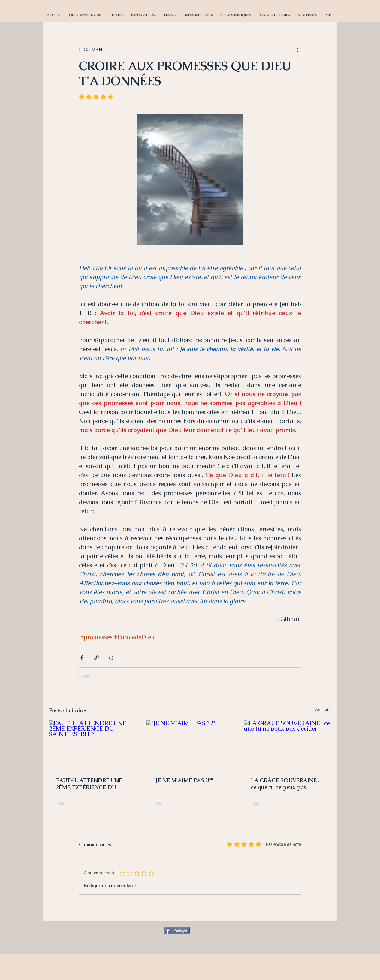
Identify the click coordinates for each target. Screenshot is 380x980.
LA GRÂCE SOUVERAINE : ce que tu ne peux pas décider (285, 784)
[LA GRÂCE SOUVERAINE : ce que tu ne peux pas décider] (287, 745)
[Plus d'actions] (297, 50)
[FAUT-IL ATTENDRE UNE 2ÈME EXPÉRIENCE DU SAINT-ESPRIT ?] (93, 745)
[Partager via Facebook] (82, 658)
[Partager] (177, 930)
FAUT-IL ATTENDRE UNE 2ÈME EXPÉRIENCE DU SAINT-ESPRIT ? (89, 784)
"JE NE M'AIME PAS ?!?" (183, 780)
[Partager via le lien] (97, 658)
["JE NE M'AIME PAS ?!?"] (190, 745)
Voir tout (323, 709)
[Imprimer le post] (111, 658)
